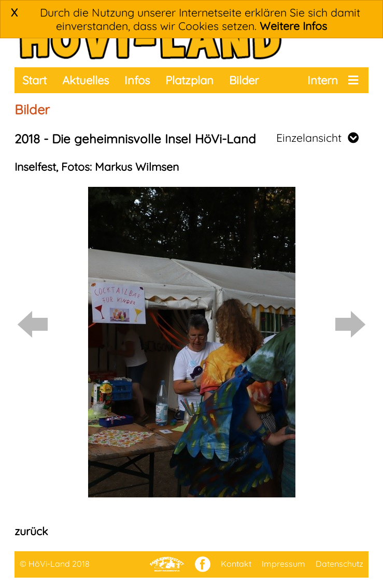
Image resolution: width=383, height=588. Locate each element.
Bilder (244, 80)
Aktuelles (86, 80)
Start (34, 80)
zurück (31, 531)
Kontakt (236, 564)
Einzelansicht (317, 138)
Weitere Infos (293, 26)
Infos (137, 80)
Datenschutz (339, 564)
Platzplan (189, 80)
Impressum (283, 564)
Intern (323, 80)
